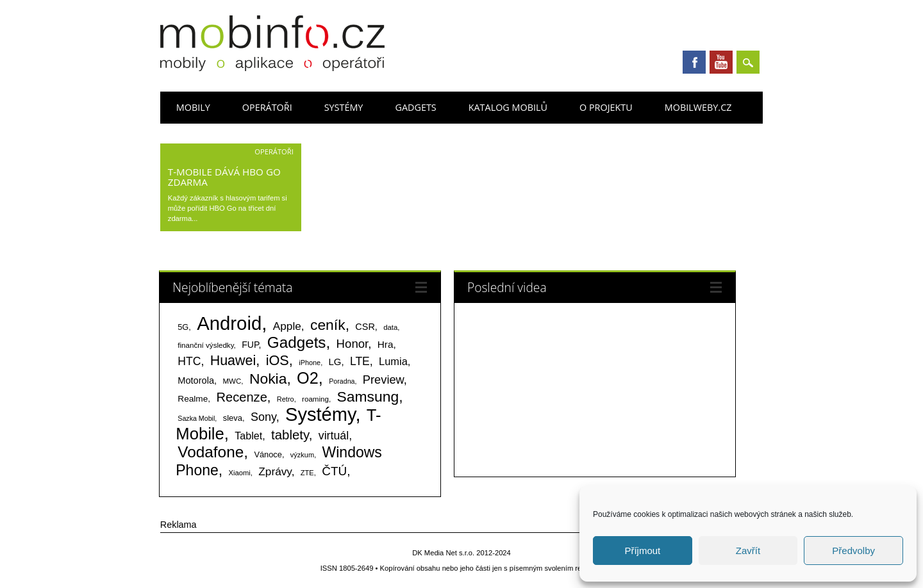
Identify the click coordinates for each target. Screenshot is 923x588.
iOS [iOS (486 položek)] (278, 360)
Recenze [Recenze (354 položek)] (241, 397)
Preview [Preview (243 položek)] (383, 380)
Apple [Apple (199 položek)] (287, 326)
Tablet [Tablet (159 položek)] (248, 436)
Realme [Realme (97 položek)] (193, 399)
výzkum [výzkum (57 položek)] (302, 455)
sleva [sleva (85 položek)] (233, 418)
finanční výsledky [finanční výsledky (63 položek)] (205, 345)
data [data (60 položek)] (390, 327)
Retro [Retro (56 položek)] (286, 399)
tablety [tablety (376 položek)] (290, 435)
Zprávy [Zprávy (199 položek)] (275, 471)
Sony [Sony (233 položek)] (263, 417)
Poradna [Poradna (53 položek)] (342, 381)
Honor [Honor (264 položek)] (353, 344)
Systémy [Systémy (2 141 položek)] (320, 414)
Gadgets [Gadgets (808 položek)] (297, 342)
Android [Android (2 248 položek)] (229, 323)
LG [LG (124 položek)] (335, 362)
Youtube (721, 62)
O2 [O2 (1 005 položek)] (308, 378)
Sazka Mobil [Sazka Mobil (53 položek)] (196, 418)
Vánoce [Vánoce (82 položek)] (268, 454)
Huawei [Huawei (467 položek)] (233, 361)
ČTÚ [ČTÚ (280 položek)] (334, 471)
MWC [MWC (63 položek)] (232, 381)
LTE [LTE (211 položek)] (360, 361)
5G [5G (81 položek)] (183, 327)
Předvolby (853, 551)
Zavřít (748, 551)
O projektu (606, 107)
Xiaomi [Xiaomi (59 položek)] (239, 473)
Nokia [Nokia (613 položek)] (268, 379)
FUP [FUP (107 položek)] (250, 345)
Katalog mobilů (508, 107)
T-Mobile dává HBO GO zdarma (224, 177)
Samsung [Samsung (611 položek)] (368, 396)
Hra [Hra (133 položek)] (386, 344)
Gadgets (415, 107)
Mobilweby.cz (698, 107)
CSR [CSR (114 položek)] (365, 327)
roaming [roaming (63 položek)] (315, 399)
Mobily (193, 107)
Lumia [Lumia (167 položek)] (393, 361)
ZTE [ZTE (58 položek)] (307, 473)
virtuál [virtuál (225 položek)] (334, 436)
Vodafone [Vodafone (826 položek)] (211, 452)
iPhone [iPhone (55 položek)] (310, 363)
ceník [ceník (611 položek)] (328, 325)
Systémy (344, 107)
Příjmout (642, 551)
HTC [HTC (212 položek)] (189, 361)
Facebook (694, 62)
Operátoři (267, 107)
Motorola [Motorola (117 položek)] (196, 380)
